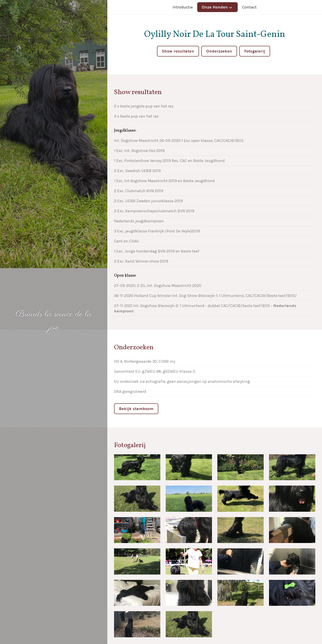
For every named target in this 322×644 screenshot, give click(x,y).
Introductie (183, 7)
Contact (249, 7)
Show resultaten (178, 51)
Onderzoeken (219, 51)
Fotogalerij (255, 51)
